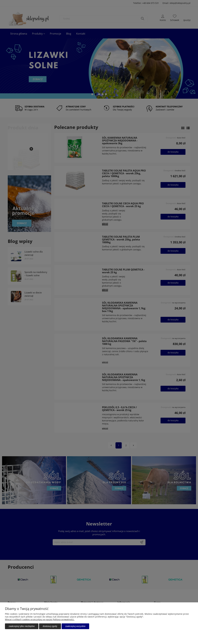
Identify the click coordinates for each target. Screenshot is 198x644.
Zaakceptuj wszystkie (75, 626)
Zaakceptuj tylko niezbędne (22, 626)
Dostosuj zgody (50, 626)
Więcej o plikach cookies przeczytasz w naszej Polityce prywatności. (40, 619)
